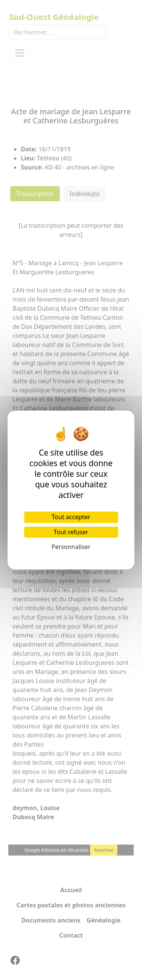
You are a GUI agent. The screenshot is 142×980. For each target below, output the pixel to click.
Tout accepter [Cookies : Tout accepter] (71, 517)
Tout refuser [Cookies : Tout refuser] (71, 532)
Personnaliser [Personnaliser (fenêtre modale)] (71, 547)
